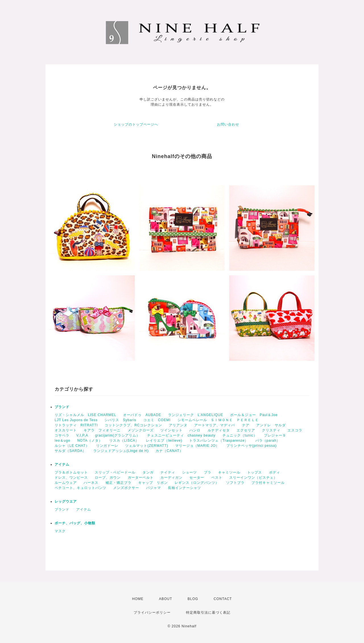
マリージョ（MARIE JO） (197, 446)
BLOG (193, 599)
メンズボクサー (126, 488)
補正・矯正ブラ (118, 483)
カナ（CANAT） (169, 451)
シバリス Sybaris (120, 420)
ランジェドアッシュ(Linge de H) (121, 451)
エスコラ (295, 430)
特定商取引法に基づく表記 (208, 613)
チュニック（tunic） (240, 435)
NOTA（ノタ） (90, 441)
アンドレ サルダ (271, 425)
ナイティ (168, 472)
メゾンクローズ (141, 430)
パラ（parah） (268, 441)
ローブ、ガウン (108, 478)
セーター (197, 478)
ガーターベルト (141, 478)
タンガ (148, 472)
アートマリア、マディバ (215, 425)
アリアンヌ (178, 425)
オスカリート (66, 430)
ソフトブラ (235, 483)
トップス (255, 472)
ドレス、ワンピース (71, 478)
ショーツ (189, 472)
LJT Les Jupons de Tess (76, 420)
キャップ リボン (153, 483)
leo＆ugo (62, 441)
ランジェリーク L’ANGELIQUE (196, 415)
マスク (60, 531)
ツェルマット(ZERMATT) (147, 446)
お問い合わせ (228, 124)
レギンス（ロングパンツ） (197, 483)
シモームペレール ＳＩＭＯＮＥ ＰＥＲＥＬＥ (218, 420)
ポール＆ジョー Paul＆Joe (254, 415)
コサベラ (62, 435)
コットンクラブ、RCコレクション (133, 425)
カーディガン (171, 478)
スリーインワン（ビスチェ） (253, 478)
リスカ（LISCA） (124, 441)
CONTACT (223, 599)
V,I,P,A (82, 435)
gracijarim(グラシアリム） (117, 435)
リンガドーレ (107, 446)
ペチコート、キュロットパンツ (80, 488)
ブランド (62, 407)
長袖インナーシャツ (184, 488)
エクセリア (246, 430)
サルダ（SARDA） (70, 451)
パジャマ (154, 488)
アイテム (62, 464)
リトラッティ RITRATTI (76, 425)
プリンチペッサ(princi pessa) (252, 446)
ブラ (208, 472)
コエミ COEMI (157, 420)
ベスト (217, 478)
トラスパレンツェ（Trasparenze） (219, 441)
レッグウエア (66, 501)
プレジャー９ (275, 435)
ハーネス (91, 483)
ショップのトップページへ (136, 124)
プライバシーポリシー (152, 613)
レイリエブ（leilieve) (164, 441)
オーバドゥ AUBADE (142, 415)
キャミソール (229, 472)
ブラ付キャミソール (268, 483)
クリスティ (271, 430)
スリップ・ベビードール (115, 472)
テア (246, 425)
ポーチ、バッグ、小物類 (75, 523)
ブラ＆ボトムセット (71, 472)
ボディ (275, 472)
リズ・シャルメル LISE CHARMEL (85, 415)
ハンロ (195, 430)
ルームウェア (66, 483)
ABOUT (166, 599)
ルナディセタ (219, 430)
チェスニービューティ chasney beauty (181, 435)
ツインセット (171, 430)
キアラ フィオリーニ (102, 430)
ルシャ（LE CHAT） (72, 446)
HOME (138, 599)
